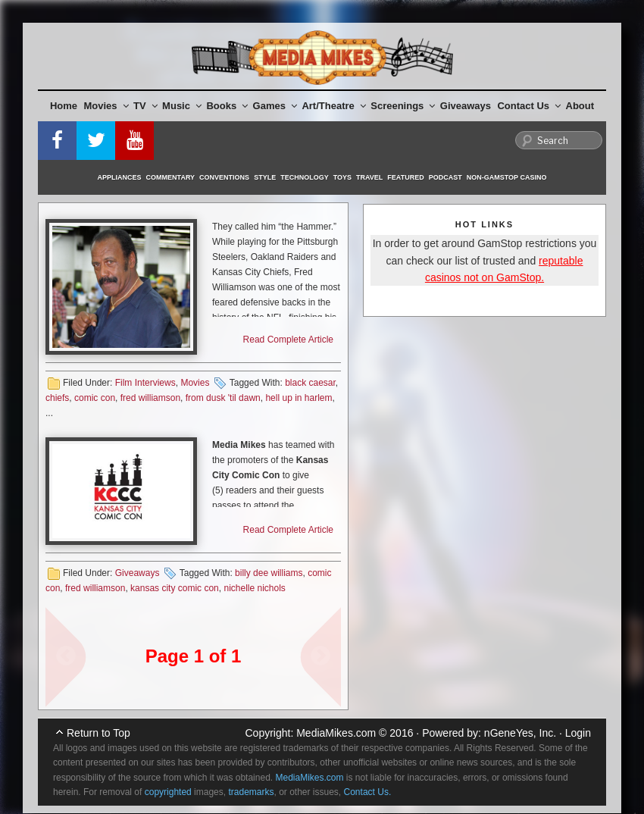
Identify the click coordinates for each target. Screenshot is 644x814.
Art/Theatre (333, 106)
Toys (342, 177)
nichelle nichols (254, 588)
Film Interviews (145, 383)
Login (578, 733)
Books (227, 106)
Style (265, 177)
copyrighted (168, 792)
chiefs (57, 398)
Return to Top (98, 733)
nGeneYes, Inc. (520, 733)
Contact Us (529, 106)
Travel (369, 177)
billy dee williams (269, 573)
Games (275, 106)
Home (64, 106)
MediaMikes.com (336, 733)
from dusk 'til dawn (223, 398)
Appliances (120, 177)
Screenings (403, 106)
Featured (405, 177)
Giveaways (466, 106)
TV (145, 106)
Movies (106, 106)
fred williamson (150, 398)
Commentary (171, 177)
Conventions (224, 177)
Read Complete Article (288, 340)
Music (182, 106)
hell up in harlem (299, 398)
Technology (305, 177)
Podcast (445, 177)
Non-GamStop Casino (507, 177)
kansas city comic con (175, 588)
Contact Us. (368, 792)
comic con (95, 398)
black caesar (310, 383)
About (580, 106)
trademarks (251, 792)
